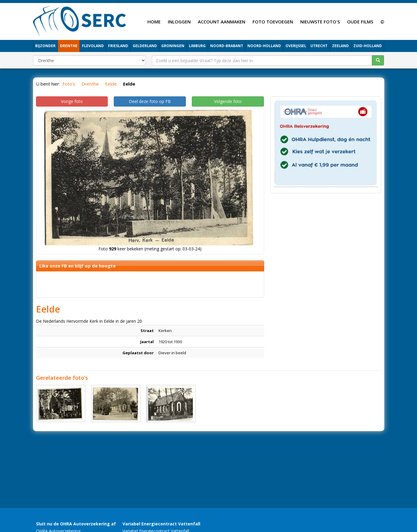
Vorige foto (72, 101)
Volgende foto (228, 101)
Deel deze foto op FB (150, 101)
